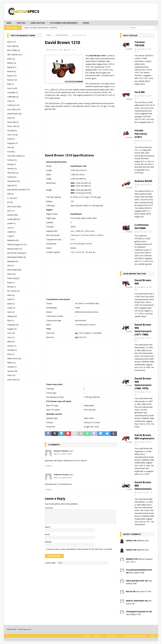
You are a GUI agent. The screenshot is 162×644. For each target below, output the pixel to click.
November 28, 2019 (144, 185)
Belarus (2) (12, 63)
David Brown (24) (14, 114)
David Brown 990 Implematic (144, 437)
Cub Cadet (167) (14, 110)
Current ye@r (51, 563)
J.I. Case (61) (12, 198)
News (9, 23)
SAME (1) (11, 300)
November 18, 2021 (144, 338)
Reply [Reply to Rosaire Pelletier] (49, 466)
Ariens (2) (11, 59)
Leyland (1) (12, 232)
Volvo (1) (11, 354)
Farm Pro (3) (12, 135)
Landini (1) (11, 224)
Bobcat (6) (12, 72)
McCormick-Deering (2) (17, 253)
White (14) (11, 363)
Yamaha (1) (12, 367)
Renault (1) (12, 287)
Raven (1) (11, 283)
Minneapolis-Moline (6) (17, 257)
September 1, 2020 (55, 50)
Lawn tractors (40, 23)
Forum (91, 23)
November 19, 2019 (144, 96)
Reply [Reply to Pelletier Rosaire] (49, 490)
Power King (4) (13, 278)
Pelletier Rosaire (61, 475)
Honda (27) (12, 177)
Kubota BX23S (143, 181)
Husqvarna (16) (13, 181)
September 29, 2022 (144, 287)
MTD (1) (11, 266)
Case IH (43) (12, 88)
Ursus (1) (11, 337)
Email (47, 535)
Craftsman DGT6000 (142, 227)
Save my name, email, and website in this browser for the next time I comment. (80, 549)
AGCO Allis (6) (13, 46)
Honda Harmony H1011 (141, 134)
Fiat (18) (11, 148)
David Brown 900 (143, 282)
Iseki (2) (10, 194)
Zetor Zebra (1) (13, 380)
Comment (49, 508)
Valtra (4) (11, 342)
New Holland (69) (14, 270)
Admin (69, 50)
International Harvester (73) (18, 190)
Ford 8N (140, 92)
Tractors (22, 23)
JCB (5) (10, 202)
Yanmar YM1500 (140, 44)
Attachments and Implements (68, 23)
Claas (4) (11, 101)
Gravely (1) (12, 164)
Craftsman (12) (13, 105)
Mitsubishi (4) (13, 262)
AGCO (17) (12, 42)
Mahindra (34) (13, 240)
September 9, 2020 (144, 49)
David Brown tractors (135, 274)
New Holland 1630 (133, 615)
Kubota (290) (13, 215)
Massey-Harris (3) (14, 249)
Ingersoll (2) (12, 186)
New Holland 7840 (137, 573)
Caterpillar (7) (13, 93)
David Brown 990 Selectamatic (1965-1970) (143, 384)
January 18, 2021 (143, 493)
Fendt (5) (11, 139)
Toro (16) (11, 333)
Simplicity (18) (13, 325)
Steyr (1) (11, 321)
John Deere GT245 (144, 592)
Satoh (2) (11, 304)
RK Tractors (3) (13, 291)
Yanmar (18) (12, 371)
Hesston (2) (12, 169)
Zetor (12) (11, 376)
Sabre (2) (11, 295)
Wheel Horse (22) (14, 359)
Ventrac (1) (12, 346)
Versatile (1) (12, 350)
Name (48, 527)
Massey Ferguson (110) (17, 245)
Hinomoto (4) (13, 173)
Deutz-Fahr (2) (13, 126)
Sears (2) (11, 312)
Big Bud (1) (12, 67)
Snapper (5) (12, 329)
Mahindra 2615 (143, 541)
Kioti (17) (11, 211)
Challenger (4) (13, 97)
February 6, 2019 (143, 141)
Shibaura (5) (12, 316)
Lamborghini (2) (14, 219)
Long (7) (11, 236)
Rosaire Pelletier (61, 451)
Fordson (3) (12, 160)
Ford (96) (11, 152)
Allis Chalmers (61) (15, 55)
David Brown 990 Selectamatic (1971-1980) (143, 330)
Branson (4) (12, 80)
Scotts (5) (11, 308)
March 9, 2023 (142, 232)
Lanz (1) (11, 228)
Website (48, 542)
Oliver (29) (11, 274)
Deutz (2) (11, 118)
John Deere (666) (14, 207)
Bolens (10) (12, 76)
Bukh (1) (11, 84)
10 (138, 52)
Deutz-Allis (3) (13, 122)
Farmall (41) (12, 131)
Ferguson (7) (12, 143)
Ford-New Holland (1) (16, 156)
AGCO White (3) (14, 51)
